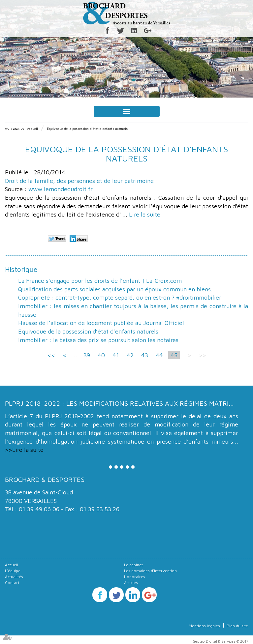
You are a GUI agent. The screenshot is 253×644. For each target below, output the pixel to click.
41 (116, 355)
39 (87, 355)
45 (174, 355)
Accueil (32, 129)
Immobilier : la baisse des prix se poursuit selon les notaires (98, 340)
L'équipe (13, 571)
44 (159, 355)
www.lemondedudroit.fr (61, 189)
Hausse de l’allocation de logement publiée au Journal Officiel (101, 323)
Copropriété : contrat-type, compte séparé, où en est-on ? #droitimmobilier (120, 297)
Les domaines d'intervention (150, 571)
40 (101, 355)
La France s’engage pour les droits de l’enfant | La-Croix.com (100, 281)
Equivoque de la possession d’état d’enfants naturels (87, 129)
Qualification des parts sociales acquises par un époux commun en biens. (115, 289)
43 (145, 355)
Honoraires (135, 577)
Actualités (14, 577)
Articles (131, 583)
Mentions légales (204, 626)
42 (130, 355)
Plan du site (237, 626)
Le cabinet (133, 565)
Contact (12, 583)
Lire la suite (145, 214)
